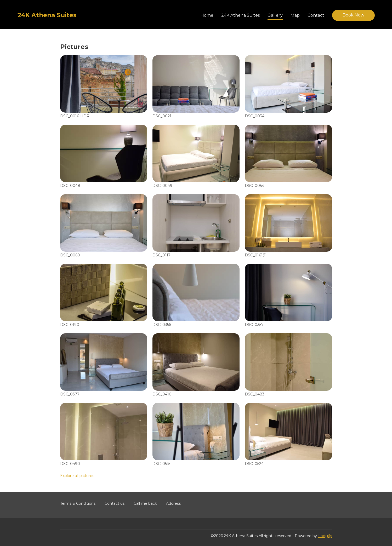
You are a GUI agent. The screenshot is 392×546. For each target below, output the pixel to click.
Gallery (275, 15)
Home (207, 15)
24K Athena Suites (240, 15)
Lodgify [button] (325, 536)
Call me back (145, 503)
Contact (316, 15)
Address (173, 503)
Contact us (115, 503)
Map (295, 15)
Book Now (353, 15)
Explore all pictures (77, 476)
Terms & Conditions (78, 503)
